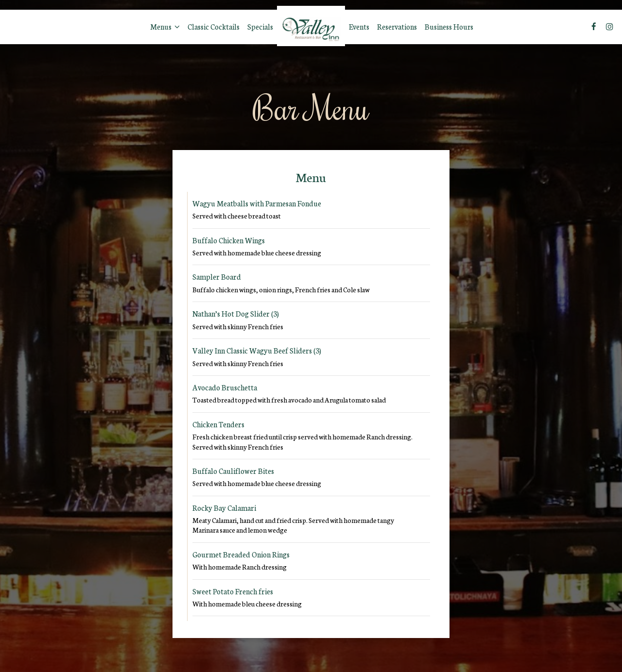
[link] (311, 26)
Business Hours (449, 27)
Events (359, 27)
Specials (260, 27)
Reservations (397, 27)
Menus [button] (165, 27)
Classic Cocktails (214, 27)
